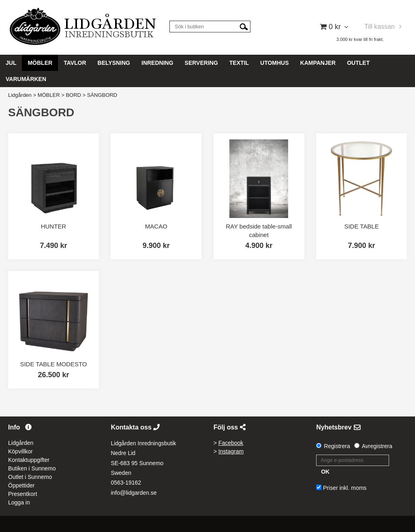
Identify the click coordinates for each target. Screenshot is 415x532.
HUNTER (54, 226)
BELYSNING (114, 63)
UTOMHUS (275, 63)
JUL (11, 63)
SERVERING (201, 63)
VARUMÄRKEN (26, 79)
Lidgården (20, 95)
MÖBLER (40, 63)
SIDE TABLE (361, 226)
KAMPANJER (318, 63)
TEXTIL (239, 63)
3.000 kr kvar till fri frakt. (360, 39)
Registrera (337, 446)
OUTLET (358, 63)
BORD (73, 95)
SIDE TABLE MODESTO (53, 364)
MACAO (156, 226)
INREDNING (157, 63)
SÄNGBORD (102, 95)
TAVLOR (75, 63)
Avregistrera (377, 446)
